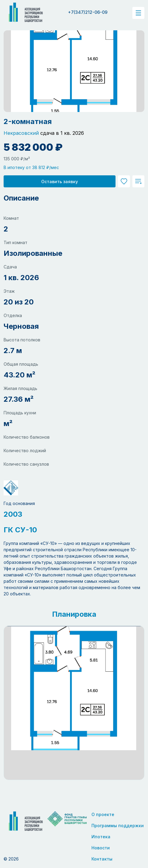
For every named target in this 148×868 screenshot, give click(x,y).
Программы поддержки (118, 826)
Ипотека (101, 837)
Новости (101, 848)
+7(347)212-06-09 (88, 12)
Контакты (102, 859)
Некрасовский (21, 133)
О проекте (103, 814)
